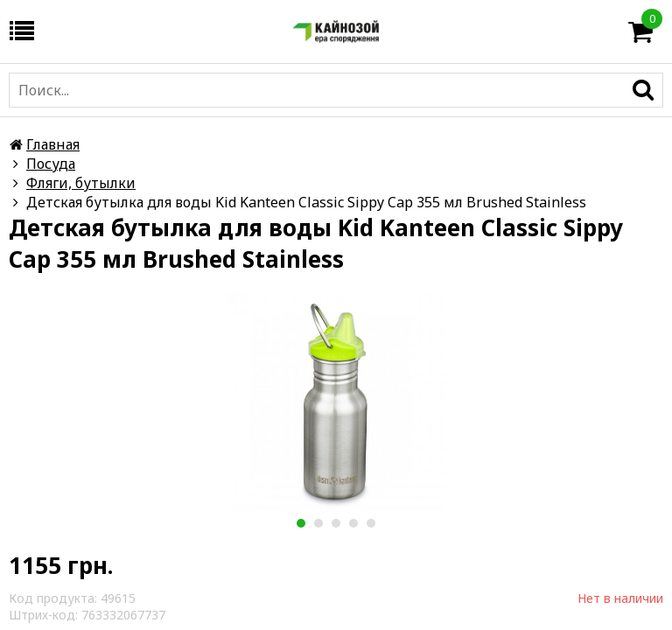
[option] (336, 402)
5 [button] (371, 523)
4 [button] (353, 523)
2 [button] (318, 523)
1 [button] (301, 523)
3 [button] (336, 523)
